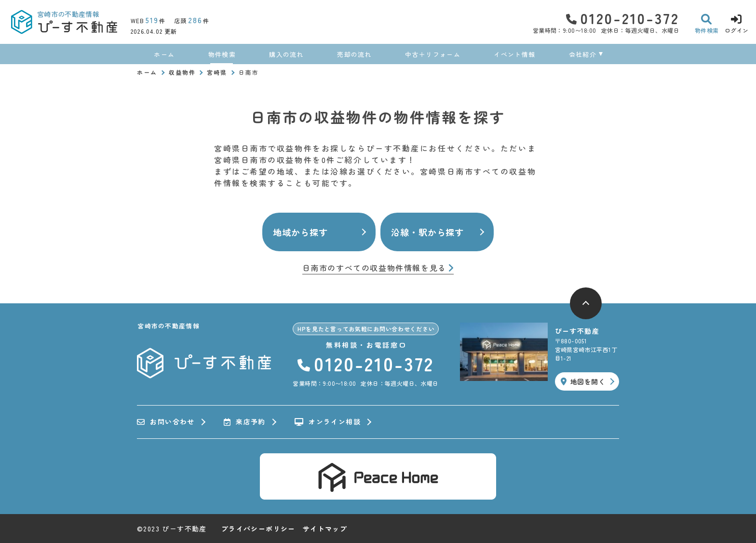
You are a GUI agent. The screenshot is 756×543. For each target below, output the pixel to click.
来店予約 (245, 422)
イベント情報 (514, 54)
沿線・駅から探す (427, 232)
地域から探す (300, 232)
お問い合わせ (166, 422)
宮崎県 (217, 72)
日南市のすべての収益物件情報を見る (378, 268)
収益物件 (182, 72)
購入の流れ (286, 54)
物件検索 (222, 54)
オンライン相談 (328, 422)
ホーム (164, 54)
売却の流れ (354, 54)
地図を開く (583, 381)
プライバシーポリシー (258, 529)
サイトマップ (325, 529)
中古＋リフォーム (432, 54)
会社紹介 (583, 54)
